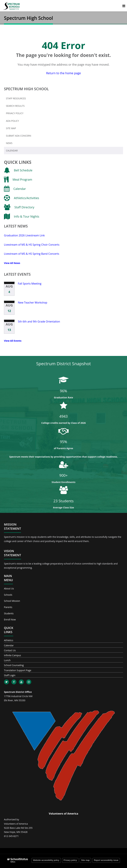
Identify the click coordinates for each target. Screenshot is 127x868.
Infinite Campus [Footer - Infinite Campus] (12, 655)
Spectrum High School (26, 89)
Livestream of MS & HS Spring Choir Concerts (32, 245)
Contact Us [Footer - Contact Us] (10, 650)
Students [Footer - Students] (9, 613)
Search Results (15, 106)
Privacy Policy (15, 113)
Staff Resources (16, 98)
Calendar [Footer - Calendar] (9, 645)
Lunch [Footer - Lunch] (7, 660)
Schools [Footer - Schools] (8, 595)
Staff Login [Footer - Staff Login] (10, 675)
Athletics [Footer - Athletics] (9, 640)
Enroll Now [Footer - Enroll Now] (10, 619)
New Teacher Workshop (33, 303)
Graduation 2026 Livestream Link (24, 235)
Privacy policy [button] (70, 860)
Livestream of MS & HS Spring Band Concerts (32, 254)
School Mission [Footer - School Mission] (12, 601)
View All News (12, 263)
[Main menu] (124, 6)
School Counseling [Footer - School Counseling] (14, 665)
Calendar (12, 151)
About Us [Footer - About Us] (9, 588)
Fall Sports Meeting (30, 284)
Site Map (11, 128)
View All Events (13, 341)
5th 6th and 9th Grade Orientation (39, 321)
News (9, 143)
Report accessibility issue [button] (106, 860)
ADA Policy (12, 121)
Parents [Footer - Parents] (8, 607)
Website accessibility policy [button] (46, 860)
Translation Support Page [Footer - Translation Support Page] (18, 670)
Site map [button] (85, 860)
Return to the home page (63, 73)
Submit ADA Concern (19, 136)
